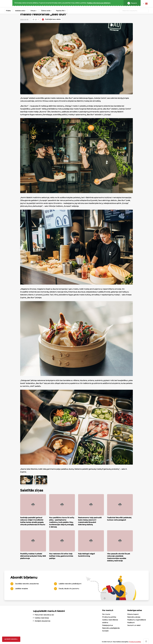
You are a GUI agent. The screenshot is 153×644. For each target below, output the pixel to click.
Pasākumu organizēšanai (137, 620)
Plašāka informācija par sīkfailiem (99, 3)
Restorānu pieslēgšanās (111, 628)
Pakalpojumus (108, 625)
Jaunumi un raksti (134, 625)
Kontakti (105, 631)
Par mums (106, 614)
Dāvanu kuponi (133, 614)
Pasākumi (131, 622)
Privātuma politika (109, 617)
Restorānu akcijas (134, 617)
